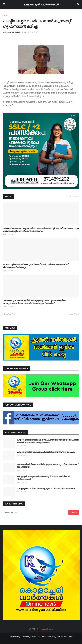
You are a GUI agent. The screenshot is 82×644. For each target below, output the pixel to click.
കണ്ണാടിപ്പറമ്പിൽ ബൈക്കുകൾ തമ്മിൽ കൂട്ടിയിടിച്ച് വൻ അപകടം (46, 452)
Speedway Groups (45, 629)
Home (5, 15)
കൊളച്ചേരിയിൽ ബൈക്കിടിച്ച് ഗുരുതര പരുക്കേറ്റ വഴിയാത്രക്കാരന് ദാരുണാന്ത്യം (47, 466)
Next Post (74, 314)
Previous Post (10, 314)
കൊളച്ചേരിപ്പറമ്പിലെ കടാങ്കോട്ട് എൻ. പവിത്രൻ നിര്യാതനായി (46, 488)
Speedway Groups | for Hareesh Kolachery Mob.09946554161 (47, 637)
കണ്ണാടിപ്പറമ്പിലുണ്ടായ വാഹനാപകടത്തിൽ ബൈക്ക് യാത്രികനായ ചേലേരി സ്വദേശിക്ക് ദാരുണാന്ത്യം (48, 441)
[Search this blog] (36, 512)
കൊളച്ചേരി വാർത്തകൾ (41, 4)
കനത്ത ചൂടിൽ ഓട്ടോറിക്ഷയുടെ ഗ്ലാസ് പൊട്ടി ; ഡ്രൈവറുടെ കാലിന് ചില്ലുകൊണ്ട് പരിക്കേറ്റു (35, 266)
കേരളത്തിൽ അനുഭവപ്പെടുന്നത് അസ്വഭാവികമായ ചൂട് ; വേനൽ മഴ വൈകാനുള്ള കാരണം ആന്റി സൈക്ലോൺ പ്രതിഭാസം (41, 230)
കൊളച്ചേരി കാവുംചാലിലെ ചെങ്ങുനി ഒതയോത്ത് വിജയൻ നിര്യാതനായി (44, 478)
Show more (75, 196)
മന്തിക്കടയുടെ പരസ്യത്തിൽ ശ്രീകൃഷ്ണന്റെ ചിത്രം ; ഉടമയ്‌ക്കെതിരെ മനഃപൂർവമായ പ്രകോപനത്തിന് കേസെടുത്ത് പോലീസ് (34, 302)
